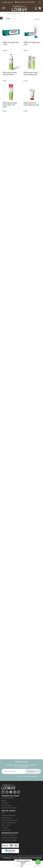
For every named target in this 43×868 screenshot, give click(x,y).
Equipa (4, 800)
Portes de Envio (7, 818)
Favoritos (5, 828)
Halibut (4, 41)
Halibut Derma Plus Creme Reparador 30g (31, 104)
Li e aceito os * (28, 776)
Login (3, 813)
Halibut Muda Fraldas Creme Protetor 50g (31, 74)
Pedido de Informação (9, 808)
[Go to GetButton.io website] (38, 866)
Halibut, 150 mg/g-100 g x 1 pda (11, 43)
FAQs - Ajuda (6, 825)
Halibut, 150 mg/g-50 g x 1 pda (32, 43)
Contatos (5, 803)
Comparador (6, 830)
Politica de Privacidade (9, 838)
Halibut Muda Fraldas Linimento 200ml (10, 74)
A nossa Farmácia (8, 798)
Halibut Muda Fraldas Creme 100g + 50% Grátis (10, 105)
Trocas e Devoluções (9, 823)
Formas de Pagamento (9, 820)
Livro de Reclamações (9, 840)
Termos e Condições (9, 835)
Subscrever (33, 771)
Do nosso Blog (6, 805)
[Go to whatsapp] (38, 862)
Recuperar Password (9, 815)
